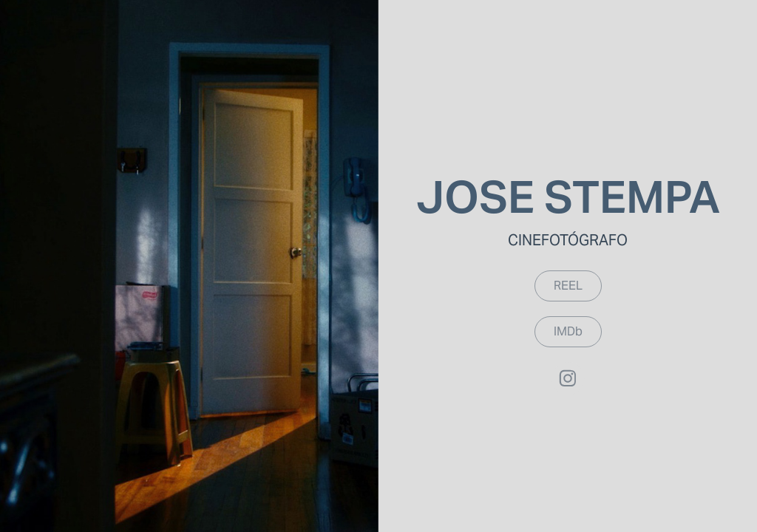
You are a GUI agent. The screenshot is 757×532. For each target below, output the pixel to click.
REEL (568, 286)
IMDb (568, 331)
